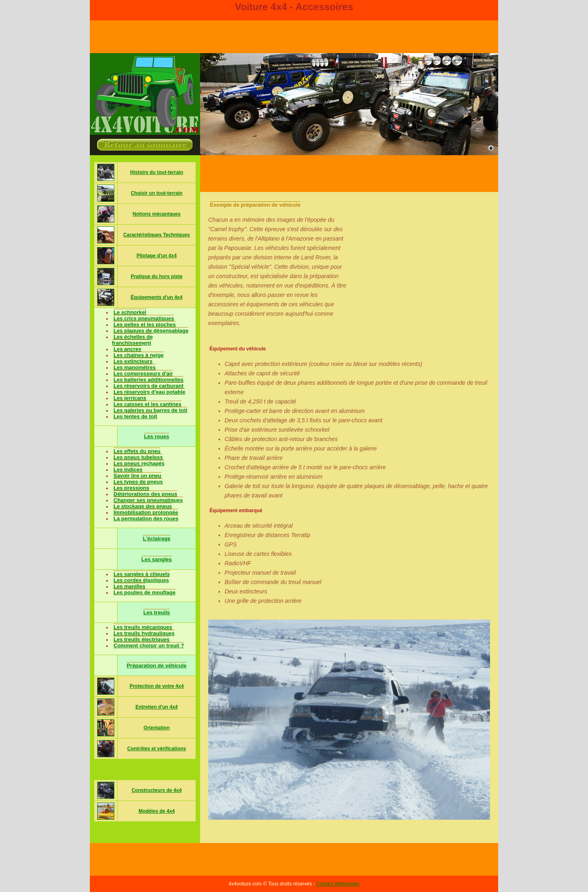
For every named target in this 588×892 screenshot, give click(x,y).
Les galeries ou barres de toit (150, 410)
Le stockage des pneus (143, 506)
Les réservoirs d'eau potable (149, 392)
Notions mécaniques (157, 214)
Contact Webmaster (338, 884)
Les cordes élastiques (141, 580)
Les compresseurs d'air (143, 374)
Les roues (157, 436)
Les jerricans (130, 398)
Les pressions (131, 488)
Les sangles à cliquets (142, 574)
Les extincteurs (133, 361)
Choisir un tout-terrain (157, 193)
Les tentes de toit (135, 416)
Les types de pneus (138, 482)
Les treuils (157, 612)
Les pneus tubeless (138, 457)
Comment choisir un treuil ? (149, 646)
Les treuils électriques (141, 639)
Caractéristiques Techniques (157, 235)
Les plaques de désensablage (151, 331)
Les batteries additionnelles (148, 380)
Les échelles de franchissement (132, 340)
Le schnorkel (130, 312)
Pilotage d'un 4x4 (156, 256)
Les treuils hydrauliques (144, 633)
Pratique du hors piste (157, 277)
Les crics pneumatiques (144, 318)
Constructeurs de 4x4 (157, 790)
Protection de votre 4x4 (157, 686)
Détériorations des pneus (145, 494)
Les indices (128, 469)
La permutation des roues (146, 518)
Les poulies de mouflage (145, 592)
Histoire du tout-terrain (156, 172)
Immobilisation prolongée (146, 512)
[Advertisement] (349, 174)
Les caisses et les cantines (147, 404)
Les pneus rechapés (139, 463)
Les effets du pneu (137, 451)
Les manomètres (135, 367)
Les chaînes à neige (139, 355)
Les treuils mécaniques (143, 627)
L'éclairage (157, 539)
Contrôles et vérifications (156, 749)
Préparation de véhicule (157, 666)
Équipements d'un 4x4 (157, 297)
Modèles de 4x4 (157, 811)
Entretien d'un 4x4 (157, 707)
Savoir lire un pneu (137, 476)
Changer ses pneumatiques (148, 500)
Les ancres (127, 349)
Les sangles (156, 559)
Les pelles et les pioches (145, 324)
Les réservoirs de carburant (148, 386)
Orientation (156, 728)
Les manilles (129, 586)
